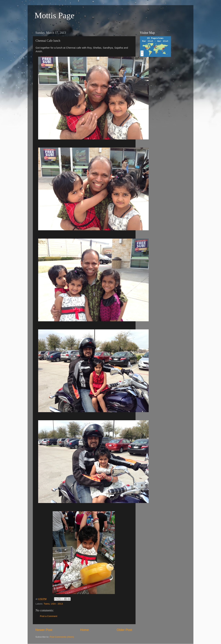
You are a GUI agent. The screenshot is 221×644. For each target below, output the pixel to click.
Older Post (124, 630)
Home (84, 630)
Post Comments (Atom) (62, 637)
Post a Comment (49, 616)
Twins (47, 604)
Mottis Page (54, 15)
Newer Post (44, 630)
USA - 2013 (57, 604)
